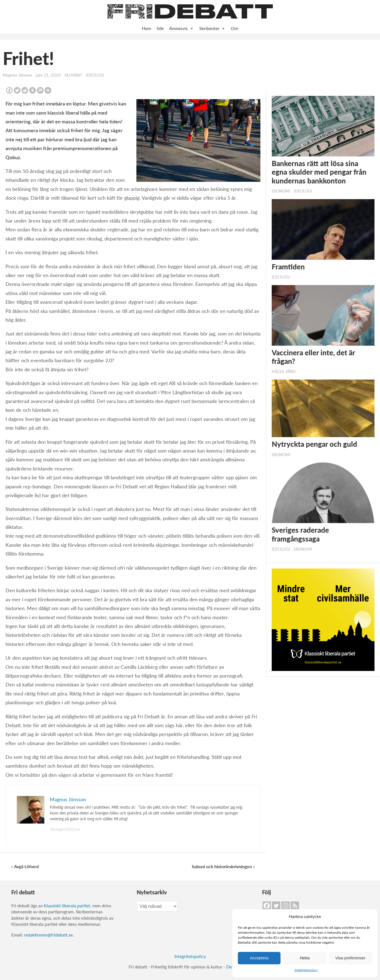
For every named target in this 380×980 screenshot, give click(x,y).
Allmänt (73, 75)
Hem (146, 28)
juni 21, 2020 (48, 75)
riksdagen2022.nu (65, 829)
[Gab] (33, 90)
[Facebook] (9, 90)
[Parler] (40, 90)
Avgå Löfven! (27, 866)
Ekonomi (281, 191)
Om (235, 28)
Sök (160, 28)
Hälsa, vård (284, 372)
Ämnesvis (181, 28)
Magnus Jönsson (17, 75)
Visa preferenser (350, 958)
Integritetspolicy (306, 970)
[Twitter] (17, 90)
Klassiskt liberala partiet (67, 905)
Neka (305, 958)
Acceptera (259, 958)
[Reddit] (25, 90)
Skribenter (212, 28)
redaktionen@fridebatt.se (48, 935)
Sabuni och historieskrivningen (222, 866)
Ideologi (95, 75)
